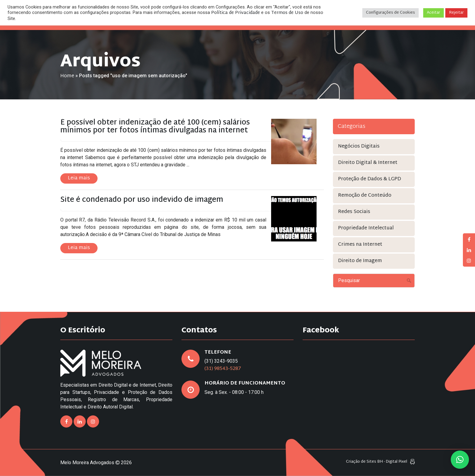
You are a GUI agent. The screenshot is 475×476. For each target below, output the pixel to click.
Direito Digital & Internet (368, 163)
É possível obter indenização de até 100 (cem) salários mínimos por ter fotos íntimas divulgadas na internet (155, 127)
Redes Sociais (354, 212)
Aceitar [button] (433, 13)
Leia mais (79, 178)
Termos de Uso (287, 13)
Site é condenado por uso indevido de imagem (142, 200)
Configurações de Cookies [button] (390, 13)
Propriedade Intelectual (366, 228)
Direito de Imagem (360, 261)
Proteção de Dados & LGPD (370, 179)
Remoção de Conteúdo (365, 196)
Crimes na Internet (360, 245)
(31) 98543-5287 (223, 369)
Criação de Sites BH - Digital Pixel (377, 462)
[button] (460, 460)
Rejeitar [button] (456, 13)
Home (67, 76)
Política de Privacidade (236, 13)
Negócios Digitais (359, 146)
